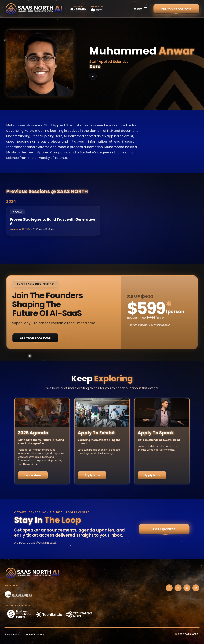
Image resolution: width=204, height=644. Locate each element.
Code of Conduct (34, 634)
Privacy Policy (12, 634)
